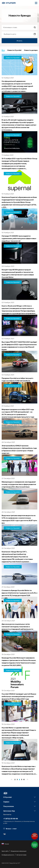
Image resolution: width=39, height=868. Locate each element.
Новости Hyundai (14, 50)
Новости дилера (31, 50)
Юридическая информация (19, 851)
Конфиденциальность (8, 855)
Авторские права (21, 855)
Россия (5, 844)
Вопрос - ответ (10, 829)
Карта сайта (5, 851)
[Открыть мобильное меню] (36, 3)
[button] (5, 793)
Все (3, 50)
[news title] (19, 73)
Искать (19, 41)
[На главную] (9, 3)
